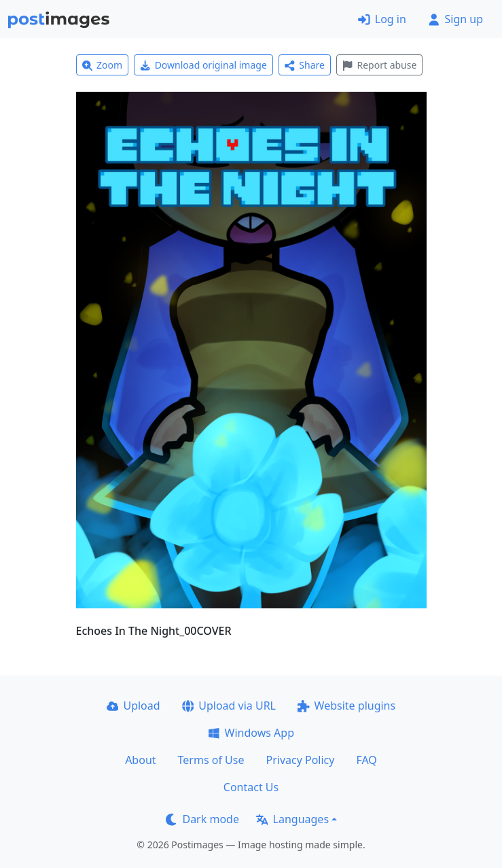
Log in (382, 19)
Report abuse (379, 65)
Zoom (103, 65)
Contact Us (251, 787)
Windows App (251, 733)
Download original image (203, 65)
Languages (292, 819)
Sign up (455, 19)
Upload (133, 706)
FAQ (366, 760)
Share (305, 65)
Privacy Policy (300, 760)
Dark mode (202, 819)
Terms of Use (211, 760)
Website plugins (346, 706)
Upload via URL (229, 706)
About (140, 760)
